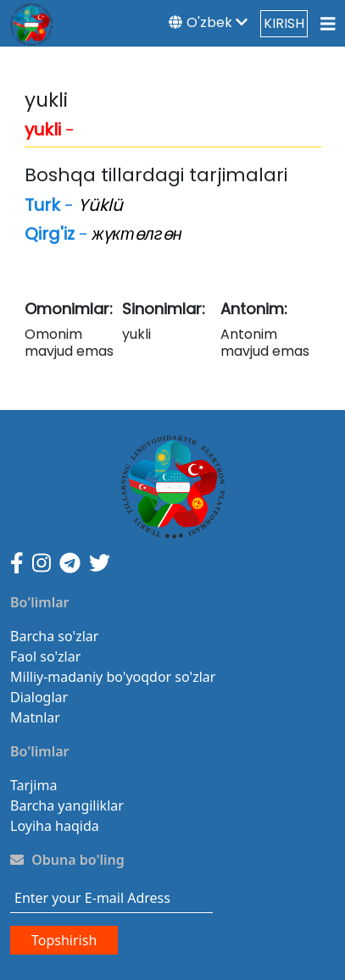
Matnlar (35, 717)
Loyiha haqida (55, 826)
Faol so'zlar (45, 656)
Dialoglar (39, 697)
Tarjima (33, 785)
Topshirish (64, 940)
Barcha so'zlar (54, 636)
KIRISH (284, 23)
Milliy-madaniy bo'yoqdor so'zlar (113, 677)
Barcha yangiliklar (67, 806)
